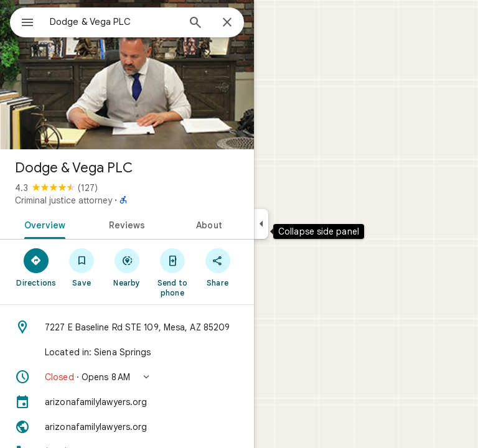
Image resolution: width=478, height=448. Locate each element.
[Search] (195, 24)
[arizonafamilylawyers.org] (127, 402)
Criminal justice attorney (63, 200)
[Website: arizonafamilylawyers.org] (127, 427)
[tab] (43, 224)
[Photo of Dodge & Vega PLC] (127, 75)
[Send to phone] (172, 272)
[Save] (82, 267)
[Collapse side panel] (261, 224)
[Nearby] (127, 267)
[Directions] (36, 267)
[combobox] (114, 22)
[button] (127, 377)
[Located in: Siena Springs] (127, 352)
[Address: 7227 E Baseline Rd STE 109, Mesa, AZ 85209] (127, 327)
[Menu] (27, 24)
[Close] (227, 23)
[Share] (218, 267)
